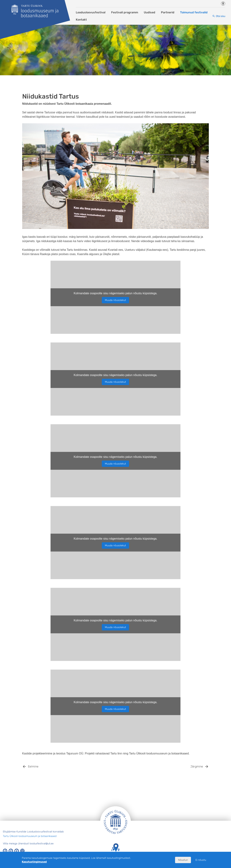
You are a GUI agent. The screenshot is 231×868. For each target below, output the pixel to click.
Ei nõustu (201, 860)
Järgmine (197, 766)
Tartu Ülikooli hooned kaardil (115, 851)
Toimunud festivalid (194, 12)
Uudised (150, 12)
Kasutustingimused (34, 862)
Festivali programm (125, 12)
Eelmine (33, 766)
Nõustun (183, 860)
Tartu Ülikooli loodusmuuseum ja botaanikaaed (30, 836)
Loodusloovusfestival (91, 12)
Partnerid (168, 12)
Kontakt (81, 20)
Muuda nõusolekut (115, 300)
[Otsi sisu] (219, 16)
